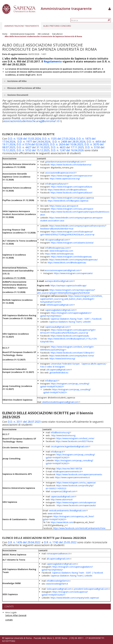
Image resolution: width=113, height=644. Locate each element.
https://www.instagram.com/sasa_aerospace (72, 209)
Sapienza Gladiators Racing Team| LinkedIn (70, 322)
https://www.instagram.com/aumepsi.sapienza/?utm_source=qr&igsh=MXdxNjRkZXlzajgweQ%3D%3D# (66, 291)
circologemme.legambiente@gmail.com (70, 446)
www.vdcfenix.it (55, 513)
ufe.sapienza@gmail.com (59, 370)
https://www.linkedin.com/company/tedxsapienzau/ (73, 260)
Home (5, 34)
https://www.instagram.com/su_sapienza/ (76, 483)
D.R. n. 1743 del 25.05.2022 (60, 542)
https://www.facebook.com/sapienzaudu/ (76, 505)
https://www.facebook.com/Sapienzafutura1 (72, 193)
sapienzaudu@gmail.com (58, 327)
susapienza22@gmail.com (64, 491)
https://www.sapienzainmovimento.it (72, 477)
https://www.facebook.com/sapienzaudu (70, 336)
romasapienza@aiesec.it (59, 554)
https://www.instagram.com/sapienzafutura (72, 187)
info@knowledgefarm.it (59, 581)
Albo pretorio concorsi (57, 26)
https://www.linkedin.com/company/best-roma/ (72, 356)
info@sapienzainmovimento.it (68, 471)
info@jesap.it (52, 381)
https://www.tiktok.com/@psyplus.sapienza (68, 201)
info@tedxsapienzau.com (58, 248)
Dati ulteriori (57, 34)
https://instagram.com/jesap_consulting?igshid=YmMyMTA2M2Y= (67, 391)
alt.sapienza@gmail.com (59, 559)
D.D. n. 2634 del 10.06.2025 (67, 144)
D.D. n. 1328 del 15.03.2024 (24, 139)
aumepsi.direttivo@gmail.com (60, 281)
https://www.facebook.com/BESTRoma (74, 441)
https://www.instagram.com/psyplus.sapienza (72, 198)
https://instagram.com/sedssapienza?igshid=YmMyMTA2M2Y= (65, 593)
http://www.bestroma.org (63, 435)
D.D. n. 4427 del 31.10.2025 (33, 147)
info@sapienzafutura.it (57, 184)
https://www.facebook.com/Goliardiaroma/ (71, 165)
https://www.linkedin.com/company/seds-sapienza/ (75, 598)
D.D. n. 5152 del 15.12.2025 (33, 150)
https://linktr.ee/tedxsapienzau (59, 254)
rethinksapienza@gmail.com (61, 305)
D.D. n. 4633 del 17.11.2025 (67, 147)
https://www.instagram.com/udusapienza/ (76, 502)
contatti (9, 620)
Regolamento (53, 61)
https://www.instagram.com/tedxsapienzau (71, 257)
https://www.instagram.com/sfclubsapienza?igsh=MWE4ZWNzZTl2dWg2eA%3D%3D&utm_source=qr (67, 233)
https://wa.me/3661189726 (69, 469)
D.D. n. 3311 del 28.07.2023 (24, 422)
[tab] (56, 81)
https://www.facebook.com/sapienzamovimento (79, 474)
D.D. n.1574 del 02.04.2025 (33, 144)
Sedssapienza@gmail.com (60, 589)
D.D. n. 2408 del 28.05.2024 (69, 142)
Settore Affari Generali (16, 615)
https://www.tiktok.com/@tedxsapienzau (67, 263)
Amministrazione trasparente (22, 26)
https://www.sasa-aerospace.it (64, 206)
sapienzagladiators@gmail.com (61, 310)
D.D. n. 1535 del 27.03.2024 (58, 139)
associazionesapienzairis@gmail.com (63, 270)
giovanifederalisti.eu (59, 373)
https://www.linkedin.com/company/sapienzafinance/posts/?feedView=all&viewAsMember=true (73, 227)
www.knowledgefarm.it (57, 584)
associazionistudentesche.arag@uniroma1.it (32, 121)
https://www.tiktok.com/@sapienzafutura (67, 190)
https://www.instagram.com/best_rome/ (75, 438)
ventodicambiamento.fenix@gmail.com (68, 511)
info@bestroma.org (61, 432)
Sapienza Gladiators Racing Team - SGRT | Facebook (76, 319)
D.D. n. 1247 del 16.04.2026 (67, 150)
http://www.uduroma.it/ (62, 499)
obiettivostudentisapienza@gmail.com (61, 402)
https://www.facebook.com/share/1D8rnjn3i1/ (72, 353)
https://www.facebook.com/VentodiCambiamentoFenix (79, 528)
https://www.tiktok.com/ (62, 522)
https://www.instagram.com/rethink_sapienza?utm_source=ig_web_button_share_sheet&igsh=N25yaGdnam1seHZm (71, 299)
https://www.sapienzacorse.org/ (65, 179)
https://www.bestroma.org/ (62, 359)
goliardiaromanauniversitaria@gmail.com (65, 162)
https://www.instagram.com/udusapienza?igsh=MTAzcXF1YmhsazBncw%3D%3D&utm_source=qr (68, 331)
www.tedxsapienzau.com (61, 251)
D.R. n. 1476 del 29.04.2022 (24, 542)
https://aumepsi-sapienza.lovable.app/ (69, 285)
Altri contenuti (43, 34)
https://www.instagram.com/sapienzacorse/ (72, 176)
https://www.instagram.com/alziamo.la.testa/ (72, 243)
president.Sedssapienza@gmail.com (92, 589)
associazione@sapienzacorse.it (61, 173)
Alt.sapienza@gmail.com (58, 240)
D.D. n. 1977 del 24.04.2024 (34, 142)
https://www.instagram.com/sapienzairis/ (73, 273)
